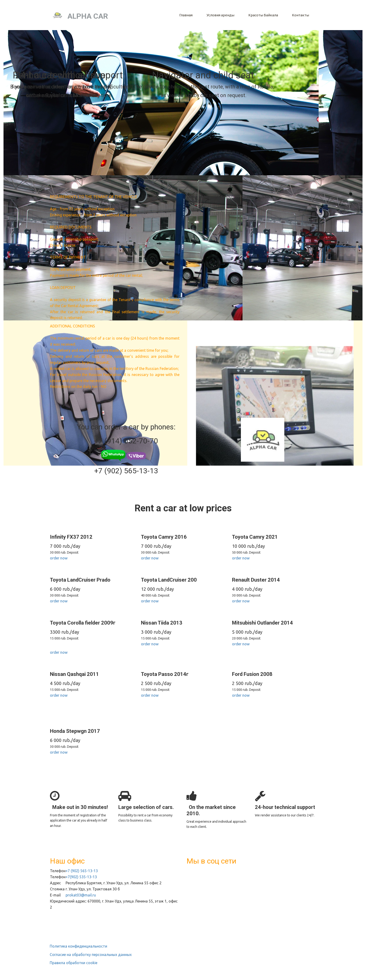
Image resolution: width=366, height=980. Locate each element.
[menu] (215, 15)
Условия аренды (220, 15)
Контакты (301, 15)
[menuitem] (186, 15)
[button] (263, 15)
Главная (186, 15)
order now (59, 558)
